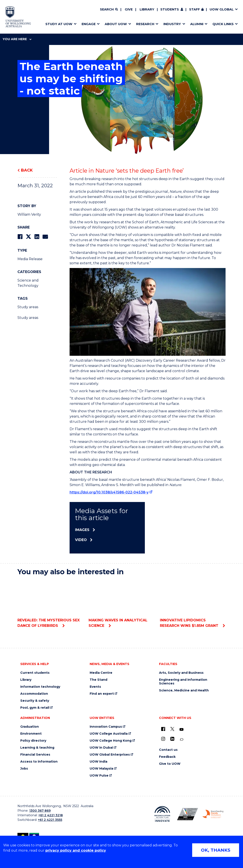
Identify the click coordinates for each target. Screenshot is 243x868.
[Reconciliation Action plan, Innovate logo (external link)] (162, 814)
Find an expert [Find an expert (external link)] (102, 694)
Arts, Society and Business (181, 673)
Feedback (167, 757)
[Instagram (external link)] (163, 739)
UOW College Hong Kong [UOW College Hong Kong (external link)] (111, 741)
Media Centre (101, 673)
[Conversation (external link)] (181, 740)
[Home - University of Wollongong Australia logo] (18, 17)
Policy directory (33, 741)
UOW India (98, 762)
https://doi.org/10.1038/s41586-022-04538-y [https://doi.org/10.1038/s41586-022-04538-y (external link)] (109, 492)
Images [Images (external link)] (82, 530)
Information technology (40, 687)
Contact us (168, 750)
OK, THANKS (216, 850)
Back (27, 170)
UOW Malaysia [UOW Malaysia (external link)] (101, 769)
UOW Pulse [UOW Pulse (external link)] (99, 776)
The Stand (98, 680)
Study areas (28, 307)
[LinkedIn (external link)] (172, 739)
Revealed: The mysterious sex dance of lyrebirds (50, 604)
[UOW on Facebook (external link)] (163, 729)
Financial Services (35, 755)
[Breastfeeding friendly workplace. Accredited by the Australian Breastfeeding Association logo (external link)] (213, 814)
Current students (35, 673)
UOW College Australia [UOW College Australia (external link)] (109, 734)
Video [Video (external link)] (81, 540)
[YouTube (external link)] (181, 730)
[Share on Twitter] (28, 237)
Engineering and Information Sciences (183, 682)
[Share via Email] (45, 237)
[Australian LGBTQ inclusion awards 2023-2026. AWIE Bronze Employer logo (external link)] (188, 814)
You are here (17, 39)
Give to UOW (170, 764)
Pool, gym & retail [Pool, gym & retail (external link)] (35, 708)
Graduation (30, 727)
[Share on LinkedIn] (37, 237)
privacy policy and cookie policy (76, 850)
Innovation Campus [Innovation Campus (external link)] (106, 727)
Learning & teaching (37, 748)
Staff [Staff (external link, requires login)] (194, 9)
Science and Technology (28, 283)
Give (129, 9)
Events (95, 687)
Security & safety (35, 701)
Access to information (39, 762)
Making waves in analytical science (121, 604)
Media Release (30, 259)
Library (147, 9)
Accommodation (34, 694)
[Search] (109, 10)
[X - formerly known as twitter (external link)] (172, 729)
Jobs (24, 769)
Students (170, 9)
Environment (31, 734)
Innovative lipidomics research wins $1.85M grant (193, 604)
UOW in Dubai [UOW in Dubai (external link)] (101, 748)
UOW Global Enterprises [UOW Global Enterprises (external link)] (110, 755)
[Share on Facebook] (20, 237)
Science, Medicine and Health (184, 690)
